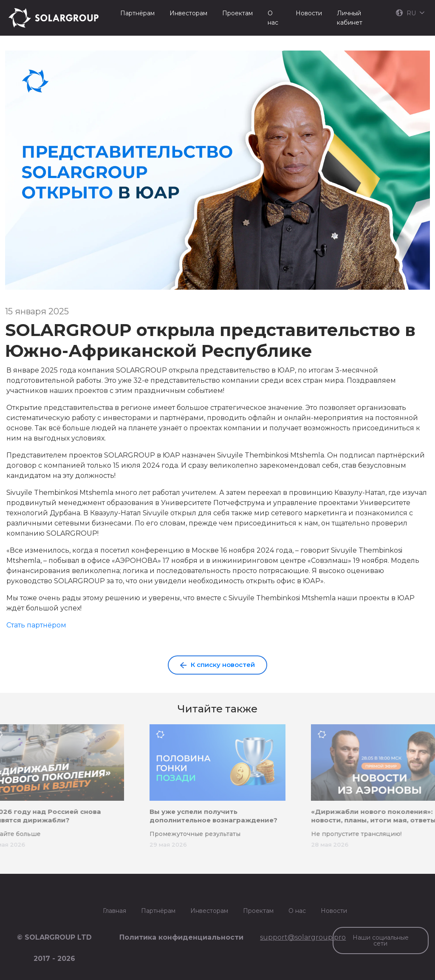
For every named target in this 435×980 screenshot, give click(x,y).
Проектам (237, 13)
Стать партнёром (36, 625)
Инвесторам (188, 13)
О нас (273, 18)
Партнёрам (137, 13)
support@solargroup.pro (303, 937)
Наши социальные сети (381, 940)
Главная (114, 911)
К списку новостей (217, 665)
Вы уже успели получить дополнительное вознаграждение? (213, 816)
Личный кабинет (350, 18)
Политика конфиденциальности (181, 937)
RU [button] (410, 13)
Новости (309, 13)
